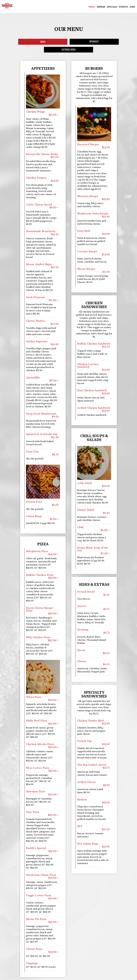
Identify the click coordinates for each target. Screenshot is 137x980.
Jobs (132, 7)
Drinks (101, 7)
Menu (92, 7)
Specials (112, 7)
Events (123, 7)
